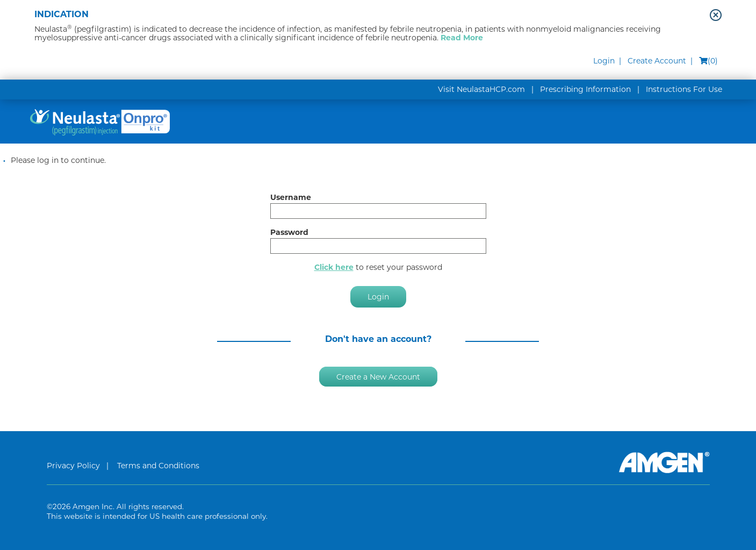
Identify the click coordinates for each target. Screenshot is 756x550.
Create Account (657, 61)
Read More (462, 38)
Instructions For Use (684, 89)
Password (289, 232)
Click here (334, 267)
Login (604, 61)
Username (291, 197)
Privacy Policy (73, 466)
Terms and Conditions (158, 466)
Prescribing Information (585, 89)
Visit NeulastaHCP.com (481, 89)
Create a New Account (378, 376)
